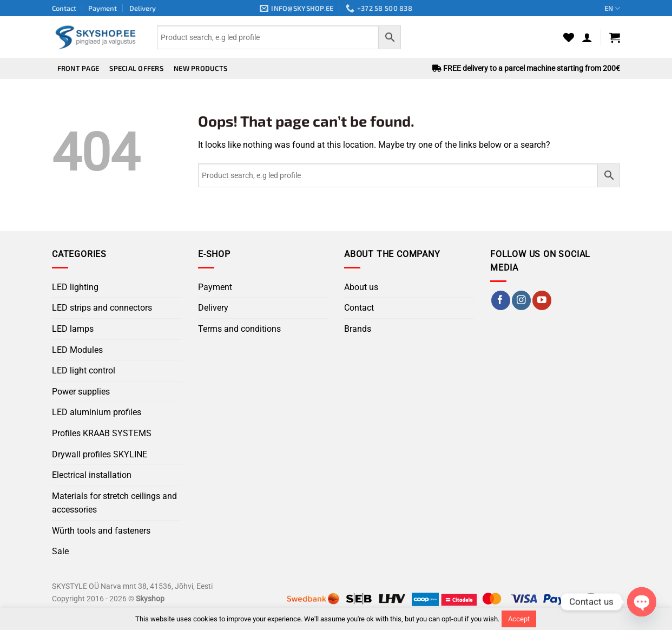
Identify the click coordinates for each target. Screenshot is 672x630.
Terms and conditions (239, 329)
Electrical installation (92, 475)
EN (612, 8)
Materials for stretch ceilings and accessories (114, 503)
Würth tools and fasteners (101, 531)
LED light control (84, 370)
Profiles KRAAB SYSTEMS (102, 433)
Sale (60, 551)
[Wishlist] (569, 37)
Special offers (136, 68)
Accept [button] (519, 619)
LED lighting (75, 287)
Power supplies (81, 392)
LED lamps (73, 329)
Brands (358, 329)
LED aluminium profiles (97, 412)
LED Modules (77, 350)
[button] (587, 37)
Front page (78, 68)
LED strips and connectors (102, 308)
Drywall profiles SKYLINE (100, 454)
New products (200, 68)
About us (361, 287)
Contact (64, 8)
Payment (103, 8)
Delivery (143, 8)
